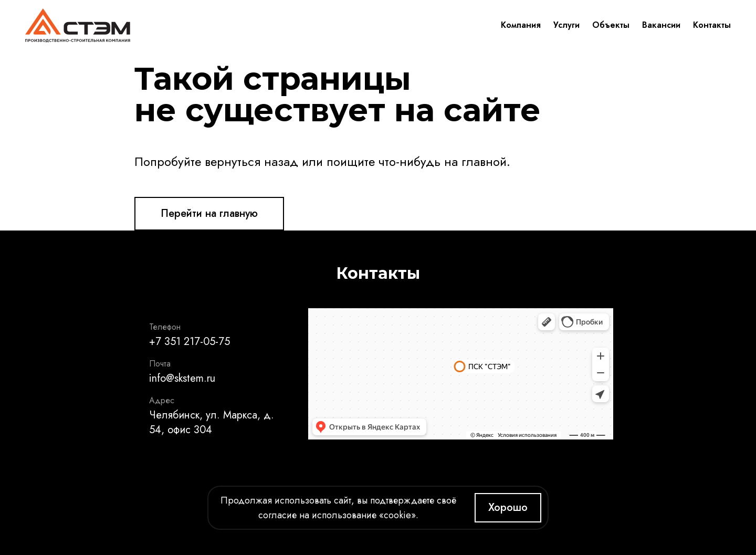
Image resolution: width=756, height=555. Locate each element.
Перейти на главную (209, 213)
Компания (521, 25)
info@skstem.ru (182, 378)
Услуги (566, 25)
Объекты (611, 25)
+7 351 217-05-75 (190, 342)
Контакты (712, 25)
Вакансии (661, 25)
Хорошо (508, 507)
